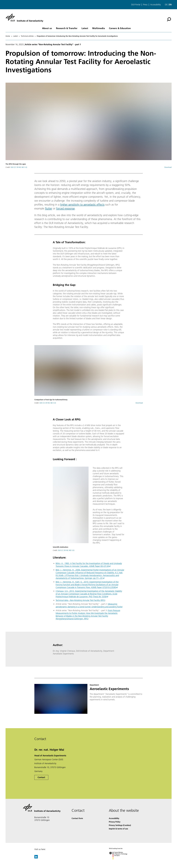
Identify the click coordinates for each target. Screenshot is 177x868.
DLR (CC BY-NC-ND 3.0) (19, 167)
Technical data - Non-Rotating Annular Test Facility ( (78, 600)
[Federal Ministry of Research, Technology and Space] (120, 861)
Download (168, 167)
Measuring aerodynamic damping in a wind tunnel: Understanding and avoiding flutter (89, 605)
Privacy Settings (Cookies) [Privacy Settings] (120, 825)
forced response (65, 208)
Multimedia (99, 28)
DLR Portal (136, 5)
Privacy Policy (115, 822)
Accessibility (155, 5)
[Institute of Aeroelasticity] (24, 17)
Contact (41, 777)
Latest (85, 28)
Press (145, 5)
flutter (49, 208)
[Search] (169, 19)
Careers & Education (120, 28)
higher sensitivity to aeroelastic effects (82, 205)
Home (8, 36)
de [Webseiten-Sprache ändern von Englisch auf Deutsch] (166, 5)
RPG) (103, 600)
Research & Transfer (67, 28)
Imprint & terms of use (118, 829)
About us (47, 28)
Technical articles (27, 36)
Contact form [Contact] (77, 818)
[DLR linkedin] (36, 858)
